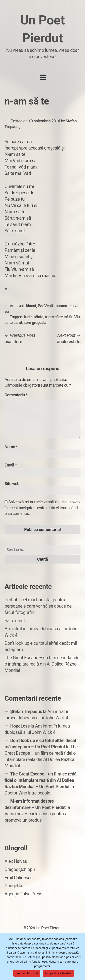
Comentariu (16, 395)
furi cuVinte (34, 317)
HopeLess (20, 726)
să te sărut (13, 323)
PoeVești (45, 306)
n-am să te (54, 317)
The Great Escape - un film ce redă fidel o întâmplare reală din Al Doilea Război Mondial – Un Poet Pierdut (41, 780)
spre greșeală (35, 323)
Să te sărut (15, 621)
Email (11, 465)
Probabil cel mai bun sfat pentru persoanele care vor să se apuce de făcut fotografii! (38, 606)
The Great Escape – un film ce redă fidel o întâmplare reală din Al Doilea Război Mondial (42, 664)
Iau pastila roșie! (27, 973)
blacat (31, 306)
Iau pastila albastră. (58, 973)
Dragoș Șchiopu (20, 869)
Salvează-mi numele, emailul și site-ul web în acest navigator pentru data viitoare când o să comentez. (42, 508)
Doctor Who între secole (27, 793)
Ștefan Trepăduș (26, 711)
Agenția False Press (23, 894)
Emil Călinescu (19, 878)
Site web (12, 484)
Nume (11, 447)
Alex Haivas (16, 861)
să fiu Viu (72, 317)
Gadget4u (14, 886)
